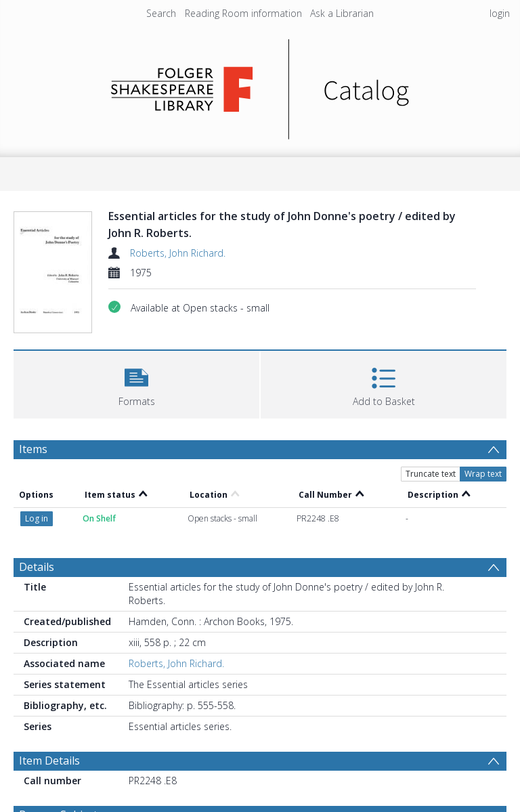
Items (33, 449)
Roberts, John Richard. (178, 253)
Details (37, 567)
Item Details (49, 761)
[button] (136, 383)
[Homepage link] (260, 86)
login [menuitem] (500, 13)
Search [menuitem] (161, 13)
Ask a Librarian (342, 13)
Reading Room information (243, 13)
